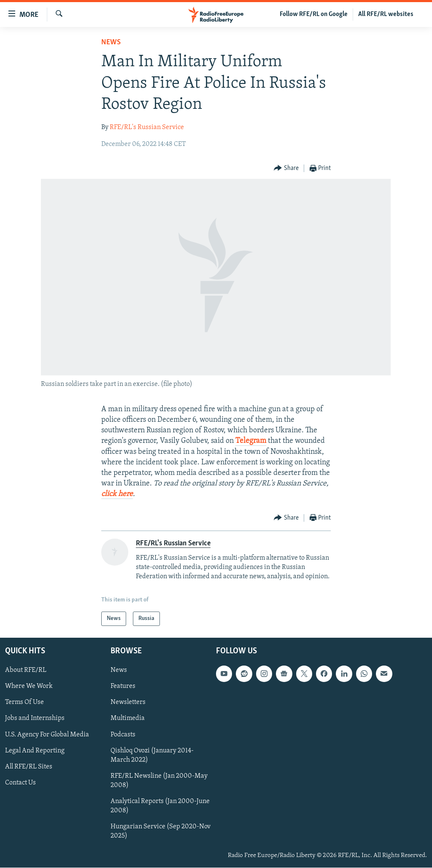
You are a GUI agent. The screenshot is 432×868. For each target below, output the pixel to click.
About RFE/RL (26, 670)
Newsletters (128, 703)
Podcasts (123, 735)
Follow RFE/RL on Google (314, 14)
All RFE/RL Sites (29, 767)
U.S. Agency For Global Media (47, 735)
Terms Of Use (24, 703)
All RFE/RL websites (386, 14)
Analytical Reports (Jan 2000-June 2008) (160, 806)
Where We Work (29, 686)
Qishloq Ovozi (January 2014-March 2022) (152, 755)
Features (123, 686)
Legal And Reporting (35, 751)
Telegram (251, 441)
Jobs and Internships (35, 719)
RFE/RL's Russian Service (147, 127)
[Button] (286, 168)
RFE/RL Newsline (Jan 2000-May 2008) (159, 781)
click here (117, 494)
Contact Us (20, 783)
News (111, 42)
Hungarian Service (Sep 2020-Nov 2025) (161, 831)
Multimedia (128, 719)
